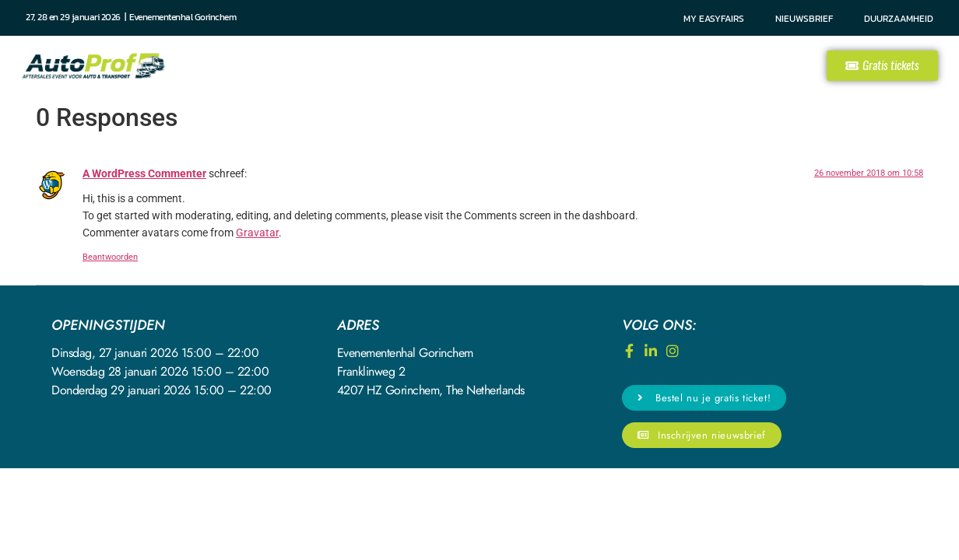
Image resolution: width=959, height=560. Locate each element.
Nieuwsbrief (804, 19)
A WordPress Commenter (144, 174)
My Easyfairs (714, 19)
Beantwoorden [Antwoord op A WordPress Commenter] (110, 257)
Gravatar (257, 233)
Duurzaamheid (899, 19)
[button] (882, 66)
